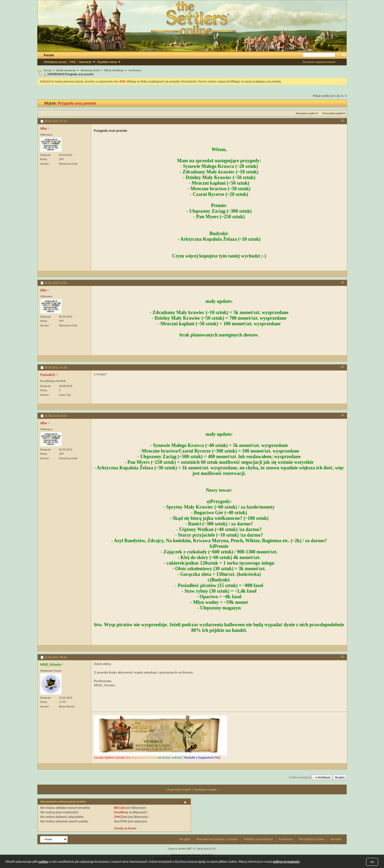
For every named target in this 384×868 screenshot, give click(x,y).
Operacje (85, 62)
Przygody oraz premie (77, 103)
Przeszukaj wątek (333, 113)
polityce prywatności (286, 862)
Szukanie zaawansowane (319, 62)
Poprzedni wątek (179, 789)
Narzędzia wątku (306, 113)
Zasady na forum (125, 828)
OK (372, 862)
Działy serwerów (66, 70)
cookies (43, 862)
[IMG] (118, 817)
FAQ (73, 62)
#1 (343, 121)
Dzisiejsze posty (55, 62)
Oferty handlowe (114, 70)
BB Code (120, 808)
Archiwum (135, 70)
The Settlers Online (312, 839)
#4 (343, 415)
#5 (343, 657)
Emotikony (121, 812)
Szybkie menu (107, 62)
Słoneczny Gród (90, 70)
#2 (343, 282)
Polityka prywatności (258, 839)
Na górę (340, 777)
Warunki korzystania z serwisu (217, 839)
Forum (49, 55)
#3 (343, 367)
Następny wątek (205, 789)
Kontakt (336, 839)
